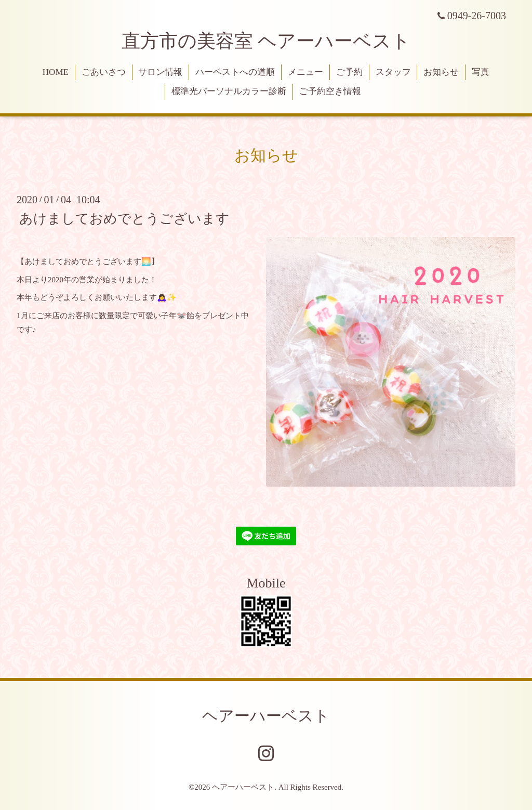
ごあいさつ (104, 72)
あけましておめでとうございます (124, 218)
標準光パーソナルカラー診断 (229, 91)
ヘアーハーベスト (266, 716)
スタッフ (393, 72)
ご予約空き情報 (330, 91)
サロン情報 (160, 72)
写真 (481, 72)
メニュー (305, 72)
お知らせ (441, 72)
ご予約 (349, 72)
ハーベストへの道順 (235, 72)
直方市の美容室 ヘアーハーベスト (266, 41)
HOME (56, 72)
